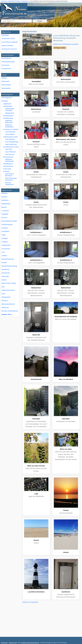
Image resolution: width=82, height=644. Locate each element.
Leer (3, 252)
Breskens (5, 200)
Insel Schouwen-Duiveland (11, 179)
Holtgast (5, 238)
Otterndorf (5, 276)
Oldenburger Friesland (10, 110)
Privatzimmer (6, 69)
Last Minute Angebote (10, 42)
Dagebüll (5, 214)
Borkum (4, 197)
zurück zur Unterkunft (30, 602)
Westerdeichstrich (8, 304)
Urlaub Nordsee (7, 45)
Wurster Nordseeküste (10, 311)
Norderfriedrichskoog (9, 266)
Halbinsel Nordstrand (9, 126)
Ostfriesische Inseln (10, 137)
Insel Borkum (10, 139)
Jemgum (5, 242)
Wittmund (5, 307)
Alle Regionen (7, 98)
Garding (5, 228)
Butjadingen (6, 204)
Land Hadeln (10, 134)
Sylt (3, 287)
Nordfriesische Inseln (11, 147)
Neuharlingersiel (8, 259)
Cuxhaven (5, 211)
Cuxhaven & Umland (11, 129)
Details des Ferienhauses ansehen (66, 44)
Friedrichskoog (7, 224)
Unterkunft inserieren (9, 49)
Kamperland (6, 245)
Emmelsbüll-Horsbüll (9, 221)
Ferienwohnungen (8, 62)
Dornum (5, 217)
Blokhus (5, 193)
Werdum (5, 301)
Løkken (4, 256)
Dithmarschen (8, 116)
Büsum (4, 207)
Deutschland (6, 85)
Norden (4, 262)
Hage (4, 235)
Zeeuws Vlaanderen (9, 183)
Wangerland (6, 297)
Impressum (4, 643)
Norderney (6, 269)
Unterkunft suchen (8, 38)
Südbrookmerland (8, 290)
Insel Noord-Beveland (10, 175)
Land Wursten (10, 132)
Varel (4, 294)
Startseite (5, 35)
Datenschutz (13, 643)
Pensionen (6, 65)
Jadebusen (7, 104)
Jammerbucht (8, 166)
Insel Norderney (11, 144)
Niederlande (6, 88)
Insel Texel (7, 169)
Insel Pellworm (11, 152)
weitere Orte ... (7, 314)
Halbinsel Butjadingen (10, 160)
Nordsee (5, 101)
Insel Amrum (10, 154)
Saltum (4, 280)
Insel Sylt (9, 149)
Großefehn (6, 231)
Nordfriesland (8, 118)
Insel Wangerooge (12, 142)
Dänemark (5, 81)
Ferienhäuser (6, 58)
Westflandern (8, 164)
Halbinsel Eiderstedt (9, 121)
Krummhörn (6, 249)
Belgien (4, 78)
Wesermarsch (8, 157)
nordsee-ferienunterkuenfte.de (30, 643)
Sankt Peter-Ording (9, 283)
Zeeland (6, 171)
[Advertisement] (51, 618)
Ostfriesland (8, 106)
